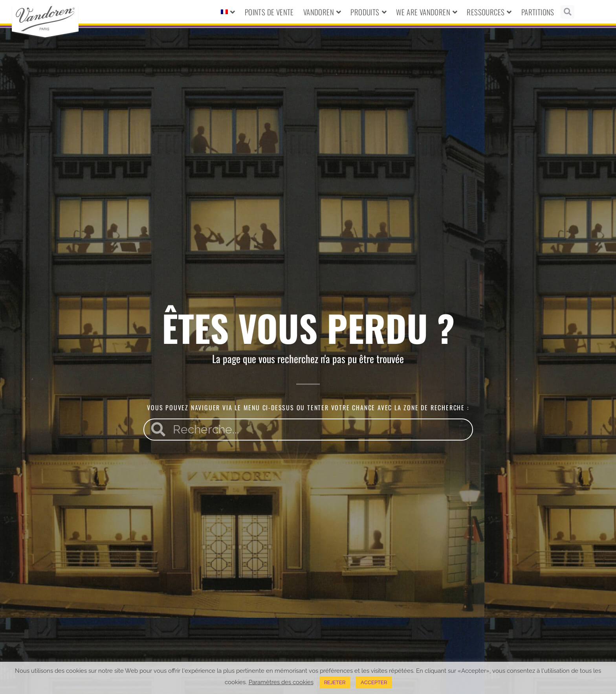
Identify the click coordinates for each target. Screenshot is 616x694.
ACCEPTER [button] (374, 682)
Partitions (538, 12)
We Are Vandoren (427, 12)
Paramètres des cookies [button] (281, 682)
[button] (567, 12)
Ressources (489, 12)
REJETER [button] (335, 682)
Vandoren (322, 12)
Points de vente (269, 12)
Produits (368, 12)
